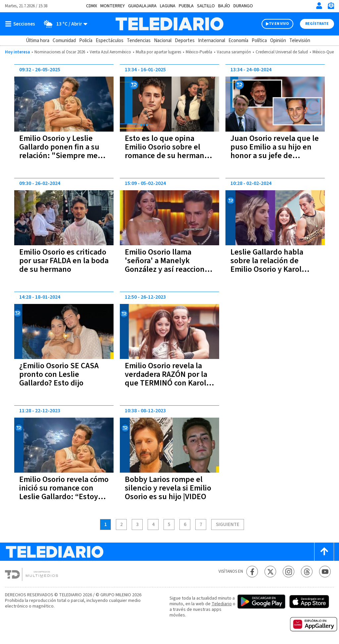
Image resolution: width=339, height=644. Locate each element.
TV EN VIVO (279, 24)
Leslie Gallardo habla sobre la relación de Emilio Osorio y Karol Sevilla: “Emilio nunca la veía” (272, 269)
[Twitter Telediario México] (270, 572)
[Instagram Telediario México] (289, 572)
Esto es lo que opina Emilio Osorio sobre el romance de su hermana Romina (167, 151)
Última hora (38, 41)
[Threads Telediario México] (307, 572)
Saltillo (206, 6)
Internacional (212, 41)
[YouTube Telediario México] (325, 572)
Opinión (278, 41)
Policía (86, 41)
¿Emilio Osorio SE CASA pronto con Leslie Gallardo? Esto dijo (59, 374)
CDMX (92, 6)
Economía (238, 41)
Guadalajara (142, 6)
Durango (243, 6)
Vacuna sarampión (234, 52)
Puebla (186, 6)
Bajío (224, 6)
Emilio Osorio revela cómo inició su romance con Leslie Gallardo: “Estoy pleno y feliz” (64, 492)
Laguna (168, 6)
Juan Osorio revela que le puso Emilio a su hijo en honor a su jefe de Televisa (275, 151)
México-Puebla (199, 52)
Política (259, 41)
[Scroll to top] (324, 552)
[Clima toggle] (63, 24)
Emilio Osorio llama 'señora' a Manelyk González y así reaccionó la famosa (167, 265)
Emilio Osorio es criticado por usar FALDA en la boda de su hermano (64, 261)
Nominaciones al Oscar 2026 (60, 52)
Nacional (163, 41)
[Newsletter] (331, 7)
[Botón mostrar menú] (22, 24)
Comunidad (64, 41)
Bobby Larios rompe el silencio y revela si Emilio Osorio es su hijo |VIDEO (168, 488)
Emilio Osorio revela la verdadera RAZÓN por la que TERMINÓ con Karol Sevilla (166, 379)
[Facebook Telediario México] (252, 572)
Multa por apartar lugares (158, 52)
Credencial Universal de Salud (282, 52)
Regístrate (317, 24)
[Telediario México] (169, 24)
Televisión (300, 41)
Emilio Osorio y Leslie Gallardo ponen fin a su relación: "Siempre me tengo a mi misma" (59, 151)
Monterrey (113, 6)
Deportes (185, 41)
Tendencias (139, 41)
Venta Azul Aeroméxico (110, 52)
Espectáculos (110, 41)
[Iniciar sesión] (319, 6)
